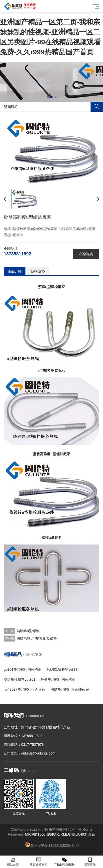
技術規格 (38, 271)
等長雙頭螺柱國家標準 (58, 679)
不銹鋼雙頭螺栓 (64, 862)
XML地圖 (68, 834)
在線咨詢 (86, 254)
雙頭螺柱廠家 (39, 862)
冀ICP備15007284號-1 (42, 834)
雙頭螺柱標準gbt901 (20, 679)
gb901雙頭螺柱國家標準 (23, 669)
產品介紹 (15, 271)
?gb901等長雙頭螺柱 (63, 669)
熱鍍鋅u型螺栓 (28, 631)
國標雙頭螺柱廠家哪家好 (70, 689)
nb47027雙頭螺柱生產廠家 (25, 689)
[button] (48, 97)
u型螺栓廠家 (86, 834)
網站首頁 (13, 862)
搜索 (97, 107)
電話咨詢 (90, 862)
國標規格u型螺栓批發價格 (37, 638)
